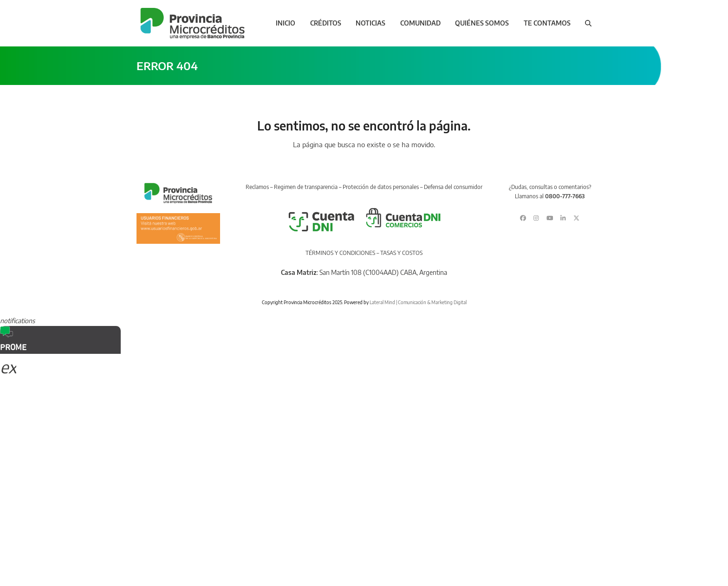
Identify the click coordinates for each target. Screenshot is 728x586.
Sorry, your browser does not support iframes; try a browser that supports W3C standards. (70, 416)
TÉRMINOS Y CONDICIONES (340, 253)
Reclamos (257, 187)
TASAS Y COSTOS (401, 253)
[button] (588, 23)
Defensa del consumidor (453, 187)
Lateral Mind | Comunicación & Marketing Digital (418, 302)
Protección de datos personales (381, 187)
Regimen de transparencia (306, 187)
